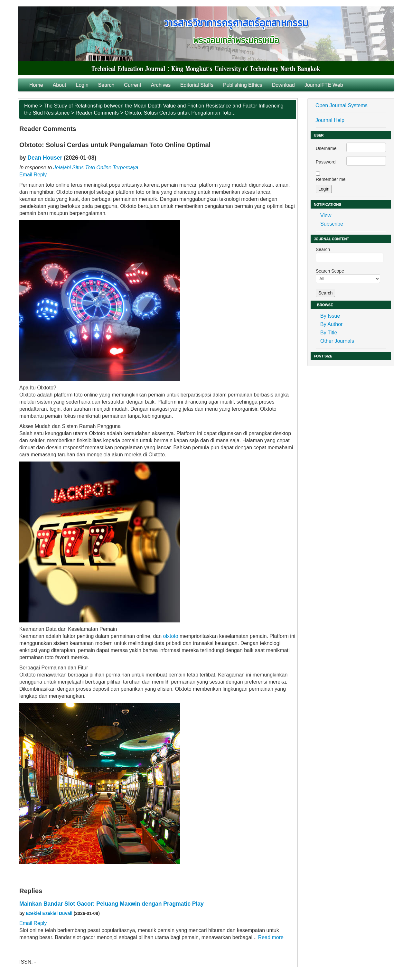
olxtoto (171, 636)
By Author (331, 324)
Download (283, 85)
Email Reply (33, 175)
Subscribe (332, 224)
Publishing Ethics (243, 85)
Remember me (331, 179)
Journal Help (330, 120)
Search (106, 85)
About (60, 85)
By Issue (330, 316)
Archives (161, 85)
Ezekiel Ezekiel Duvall (49, 913)
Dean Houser (45, 158)
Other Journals (337, 341)
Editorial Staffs (197, 85)
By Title (329, 333)
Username (326, 148)
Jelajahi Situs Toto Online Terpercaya (96, 168)
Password (326, 162)
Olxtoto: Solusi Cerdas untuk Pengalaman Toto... (180, 113)
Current (132, 85)
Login (82, 85)
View (326, 215)
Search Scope (348, 276)
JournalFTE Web (324, 85)
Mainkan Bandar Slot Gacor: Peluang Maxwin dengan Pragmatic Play (112, 904)
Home (36, 85)
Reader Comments (97, 113)
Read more (271, 937)
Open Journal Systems (342, 105)
